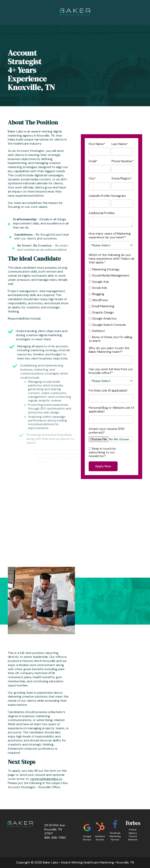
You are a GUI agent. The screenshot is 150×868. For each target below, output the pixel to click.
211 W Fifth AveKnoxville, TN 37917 (55, 829)
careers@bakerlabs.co (46, 779)
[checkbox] (111, 305)
